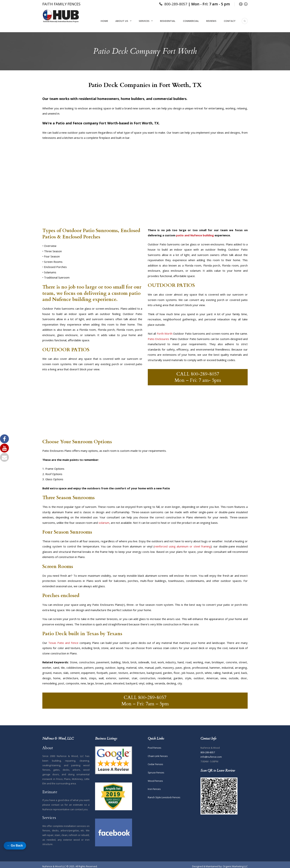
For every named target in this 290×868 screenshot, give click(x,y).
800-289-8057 (176, 4)
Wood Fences (155, 781)
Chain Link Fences (158, 756)
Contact (230, 21)
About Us (122, 21)
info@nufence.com (211, 757)
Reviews (211, 21)
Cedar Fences (155, 764)
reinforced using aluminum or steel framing (183, 546)
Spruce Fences (156, 773)
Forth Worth (165, 334)
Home (104, 21)
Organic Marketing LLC (235, 866)
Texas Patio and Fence (63, 643)
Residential (168, 21)
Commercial (191, 21)
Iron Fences (154, 789)
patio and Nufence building (195, 235)
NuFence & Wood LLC (54, 866)
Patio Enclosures (158, 339)
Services (144, 21)
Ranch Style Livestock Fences (164, 797)
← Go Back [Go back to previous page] (15, 846)
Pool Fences (155, 748)
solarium (104, 523)
